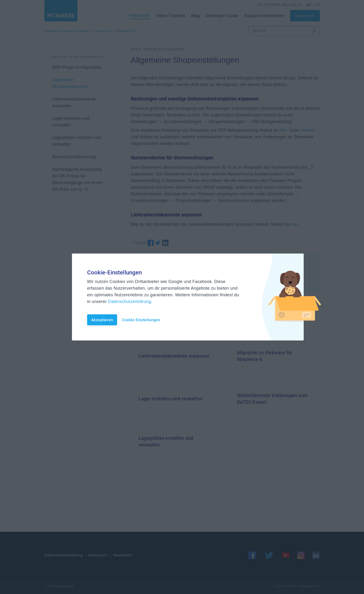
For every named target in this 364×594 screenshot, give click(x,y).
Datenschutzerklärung (130, 302)
